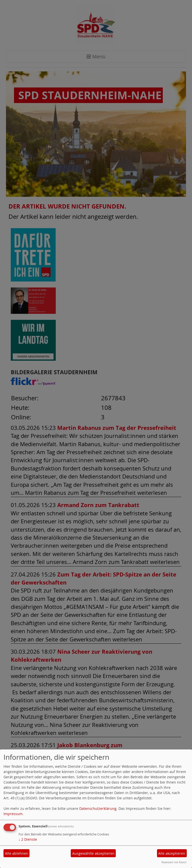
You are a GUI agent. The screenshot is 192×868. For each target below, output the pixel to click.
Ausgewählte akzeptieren (93, 853)
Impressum (13, 814)
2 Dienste (28, 839)
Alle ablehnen (17, 853)
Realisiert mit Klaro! (174, 862)
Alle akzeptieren (172, 853)
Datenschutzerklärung (98, 808)
